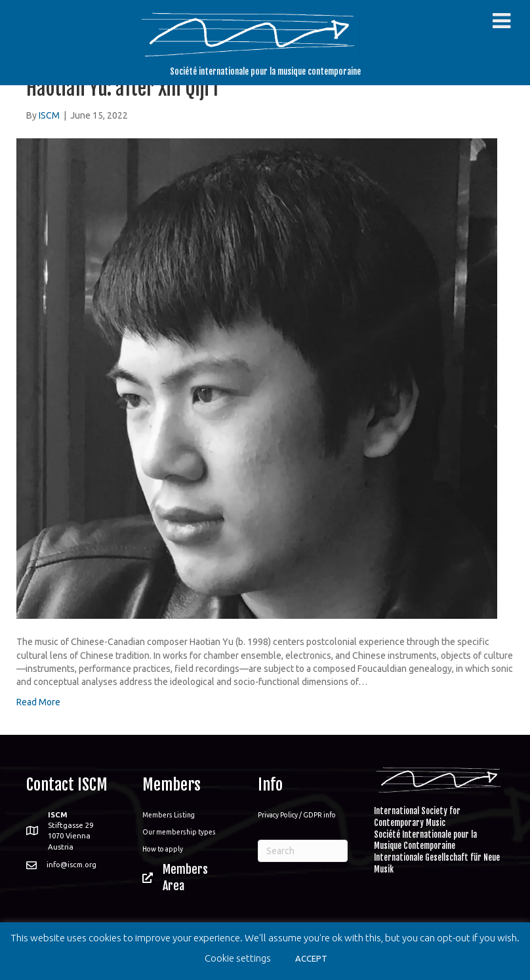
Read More (38, 702)
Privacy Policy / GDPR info (297, 815)
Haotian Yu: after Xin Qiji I (122, 88)
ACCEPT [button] (311, 958)
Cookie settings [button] (238, 958)
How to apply (163, 849)
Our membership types (179, 832)
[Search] (303, 851)
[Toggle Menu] (501, 21)
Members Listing (169, 815)
